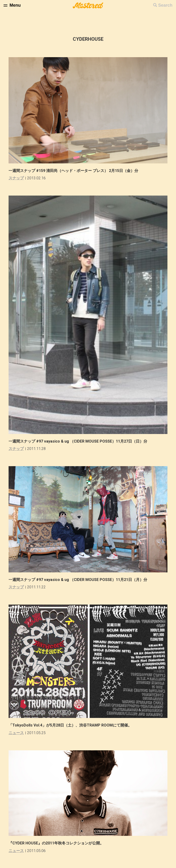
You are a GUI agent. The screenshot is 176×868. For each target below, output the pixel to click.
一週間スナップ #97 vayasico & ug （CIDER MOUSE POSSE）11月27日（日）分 (78, 441)
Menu (15, 5)
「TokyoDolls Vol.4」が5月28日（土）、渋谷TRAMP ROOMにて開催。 (70, 725)
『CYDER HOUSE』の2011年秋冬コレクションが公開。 (56, 843)
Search (165, 5)
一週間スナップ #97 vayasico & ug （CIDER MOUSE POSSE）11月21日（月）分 (78, 580)
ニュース (16, 733)
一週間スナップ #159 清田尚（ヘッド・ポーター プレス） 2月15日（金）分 (73, 171)
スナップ (16, 178)
